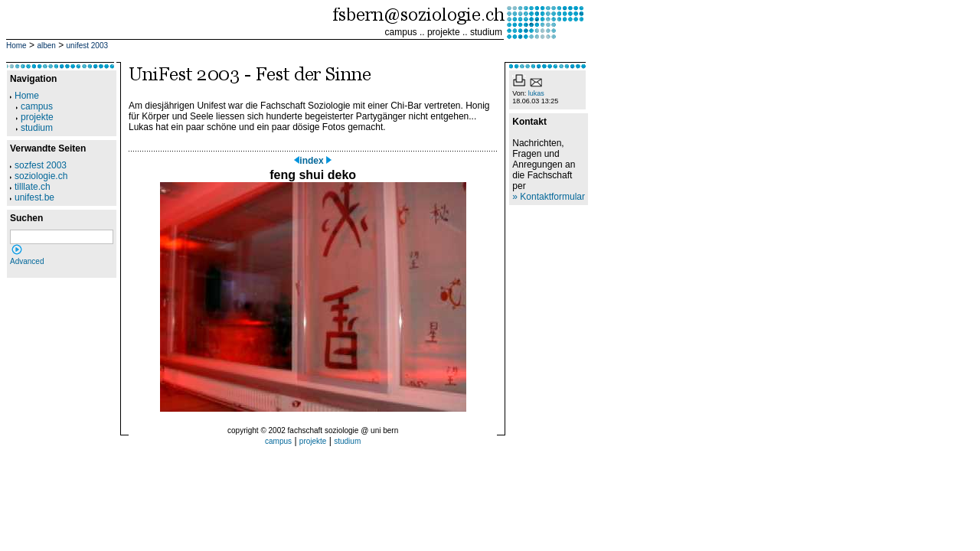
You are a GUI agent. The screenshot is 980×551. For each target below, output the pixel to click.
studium (486, 32)
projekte (444, 32)
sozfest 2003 (38, 165)
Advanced (27, 261)
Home (16, 46)
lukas (536, 93)
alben (46, 46)
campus (401, 32)
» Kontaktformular (549, 197)
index (313, 161)
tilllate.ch (30, 187)
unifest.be (32, 197)
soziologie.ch (39, 176)
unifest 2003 (88, 46)
